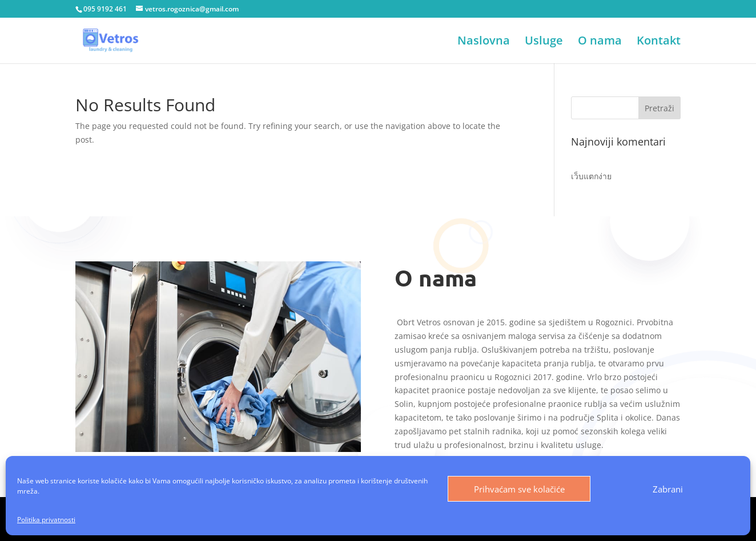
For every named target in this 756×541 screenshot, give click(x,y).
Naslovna (484, 42)
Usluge (544, 42)
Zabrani (668, 489)
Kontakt (659, 42)
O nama (600, 42)
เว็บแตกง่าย (591, 176)
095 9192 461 (105, 9)
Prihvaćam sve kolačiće (519, 489)
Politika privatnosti (46, 520)
